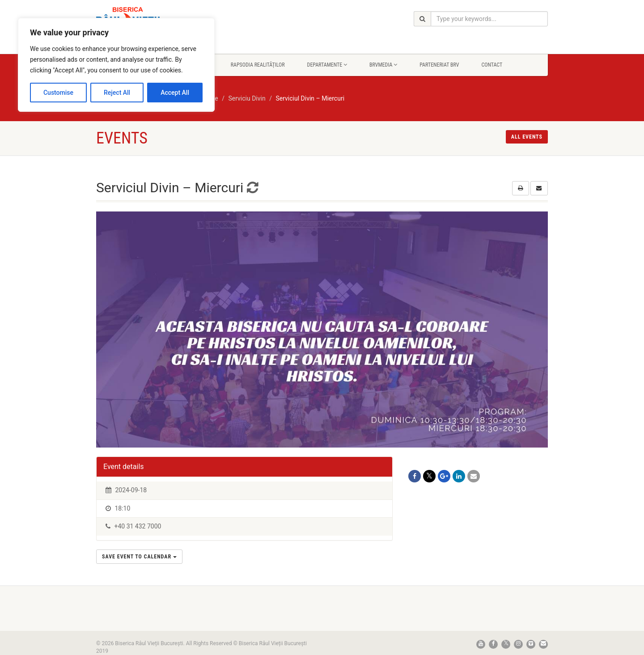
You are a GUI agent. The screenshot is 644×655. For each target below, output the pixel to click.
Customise (58, 93)
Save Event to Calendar (139, 557)
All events (527, 137)
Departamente (327, 65)
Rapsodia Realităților (258, 65)
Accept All (175, 93)
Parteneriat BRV (439, 65)
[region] (116, 65)
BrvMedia (383, 65)
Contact (492, 65)
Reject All (117, 93)
